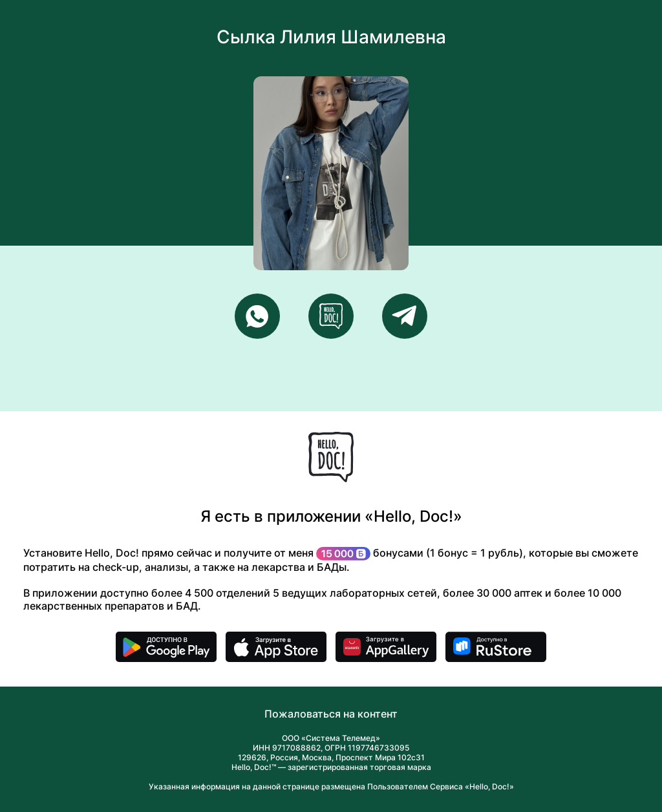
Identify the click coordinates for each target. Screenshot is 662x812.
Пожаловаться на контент (331, 714)
